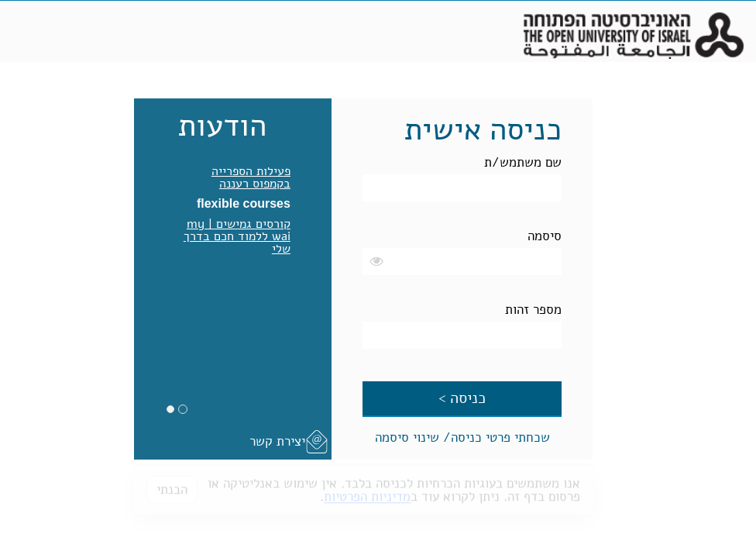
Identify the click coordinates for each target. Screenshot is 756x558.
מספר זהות (533, 310)
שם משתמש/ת (523, 162)
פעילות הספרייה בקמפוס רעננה (251, 177)
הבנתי (172, 485)
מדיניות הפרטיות (367, 492)
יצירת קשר (277, 441)
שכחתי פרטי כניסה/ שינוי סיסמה (462, 437)
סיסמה (545, 236)
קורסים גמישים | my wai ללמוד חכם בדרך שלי (237, 236)
